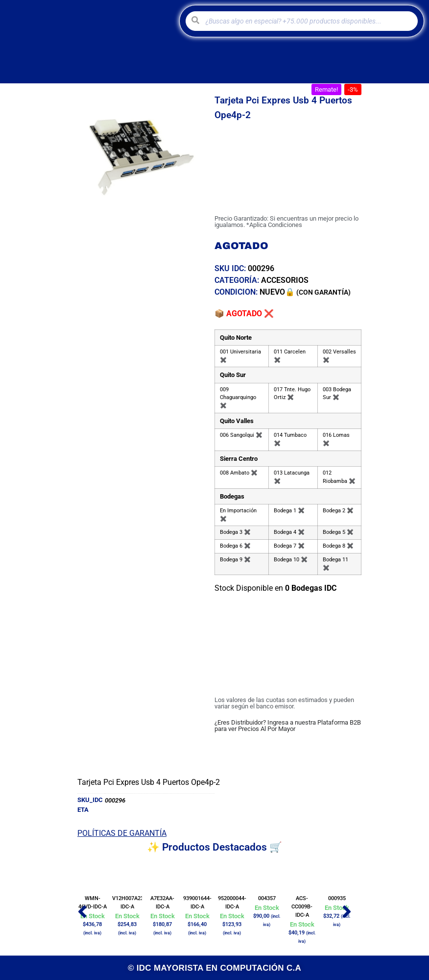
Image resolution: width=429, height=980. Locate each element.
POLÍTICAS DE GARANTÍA (122, 833)
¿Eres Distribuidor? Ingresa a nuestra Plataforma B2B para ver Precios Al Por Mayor (288, 726)
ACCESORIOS (285, 280)
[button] (326, 89)
